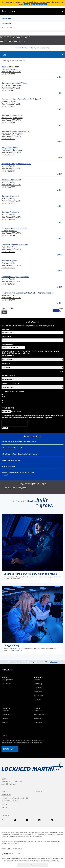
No (3, 403)
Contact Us (38, 711)
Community (38, 684)
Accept (27, 4)
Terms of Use (6, 795)
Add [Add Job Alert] (60, 372)
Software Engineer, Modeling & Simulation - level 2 (19, 442)
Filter (4, 55)
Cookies (4, 804)
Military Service (9, 376)
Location (6, 364)
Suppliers (5, 722)
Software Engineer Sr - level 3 (12, 448)
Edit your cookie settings (39, 4)
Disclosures (38, 722)
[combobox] (32, 367)
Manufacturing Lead (8, 466)
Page (3, 308)
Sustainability (39, 695)
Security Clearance (10, 384)
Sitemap (4, 807)
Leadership (38, 687)
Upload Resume (8, 408)
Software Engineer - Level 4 (11, 460)
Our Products (6, 684)
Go (4, 312)
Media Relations (40, 714)
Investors (8, 718)
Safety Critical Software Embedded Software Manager (20, 454)
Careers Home (6, 18)
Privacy (4, 791)
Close (32, 865)
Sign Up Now (8, 749)
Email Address (8, 344)
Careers (37, 680)
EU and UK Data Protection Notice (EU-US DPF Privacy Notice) (15, 799)
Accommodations (17, 849)
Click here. (54, 662)
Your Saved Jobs (7, 28)
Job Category (8, 356)
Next (56, 310)
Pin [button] (61, 77)
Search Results (6, 24)
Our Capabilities (7, 680)
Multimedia (38, 718)
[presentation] (14, 423)
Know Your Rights (6, 849)
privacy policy (55, 416)
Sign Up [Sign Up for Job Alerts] (5, 428)
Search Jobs (8, 11)
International (6, 714)
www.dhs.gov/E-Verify (11, 854)
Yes (3, 396)
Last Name (6, 337)
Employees (5, 711)
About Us (37, 699)
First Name (7, 329)
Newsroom (38, 691)
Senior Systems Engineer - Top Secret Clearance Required (18, 474)
